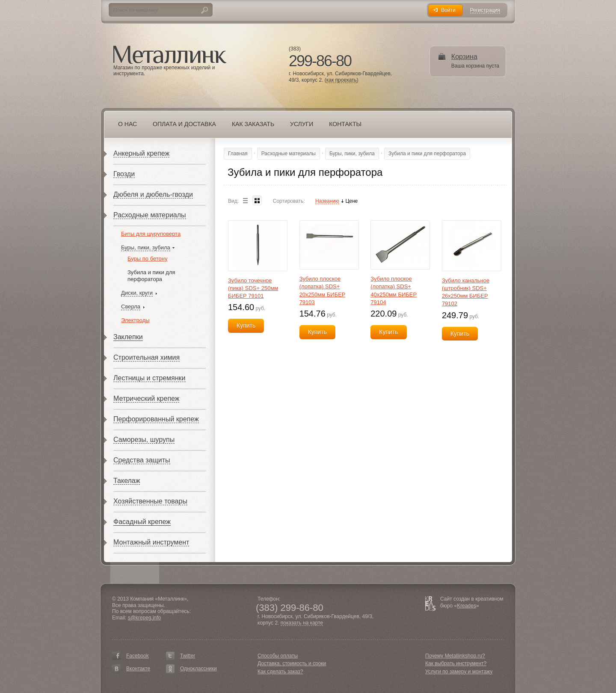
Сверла (131, 307)
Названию (327, 201)
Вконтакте (138, 669)
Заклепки (128, 337)
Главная (238, 154)
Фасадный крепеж (142, 522)
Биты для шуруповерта (151, 234)
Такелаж (127, 481)
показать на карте (302, 623)
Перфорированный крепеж (156, 419)
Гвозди (124, 174)
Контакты (345, 124)
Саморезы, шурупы (144, 440)
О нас (127, 124)
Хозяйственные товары (150, 501)
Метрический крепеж (146, 398)
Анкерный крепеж (141, 153)
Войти (448, 10)
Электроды (135, 320)
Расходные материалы (150, 215)
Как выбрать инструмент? (456, 663)
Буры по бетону (147, 259)
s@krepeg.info (145, 618)
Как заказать (253, 124)
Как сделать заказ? (280, 672)
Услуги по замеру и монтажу (459, 672)
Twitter (188, 656)
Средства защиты (142, 460)
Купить (246, 326)
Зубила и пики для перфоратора (151, 276)
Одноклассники (198, 669)
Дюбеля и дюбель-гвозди (153, 194)
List (245, 200)
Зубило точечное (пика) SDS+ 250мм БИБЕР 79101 (253, 288)
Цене (351, 201)
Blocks (257, 200)
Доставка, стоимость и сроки (292, 663)
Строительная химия (147, 357)
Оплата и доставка (184, 124)
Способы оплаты (278, 656)
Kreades (466, 606)
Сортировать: (289, 201)
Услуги (302, 124)
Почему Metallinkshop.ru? (455, 656)
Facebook (138, 656)
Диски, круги (137, 293)
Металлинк (170, 55)
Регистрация (485, 10)
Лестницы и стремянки (150, 378)
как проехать (342, 80)
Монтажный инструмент (151, 542)
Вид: (233, 201)
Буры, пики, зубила (146, 247)
